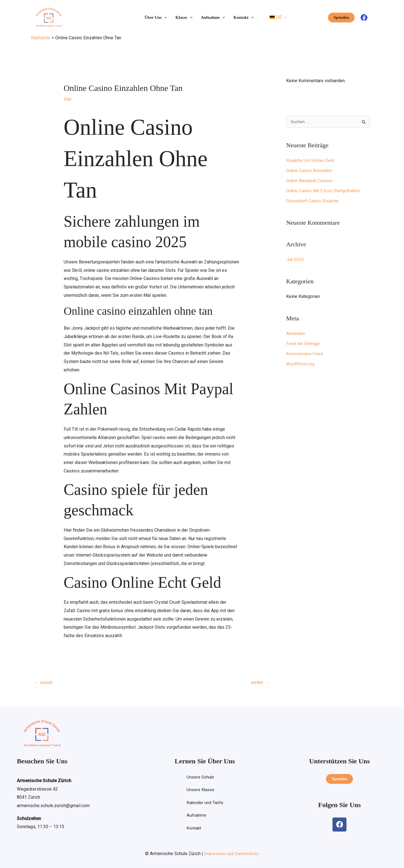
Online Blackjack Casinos (311, 181)
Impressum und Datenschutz (232, 854)
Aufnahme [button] (213, 17)
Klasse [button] (184, 17)
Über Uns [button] (156, 17)
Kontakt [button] (244, 17)
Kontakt (193, 829)
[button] (164, 17)
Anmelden (296, 334)
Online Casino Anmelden (310, 171)
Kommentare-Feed (305, 354)
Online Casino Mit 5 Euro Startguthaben (324, 191)
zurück (43, 682)
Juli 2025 (295, 260)
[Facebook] (364, 18)
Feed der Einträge (304, 344)
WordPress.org (301, 364)
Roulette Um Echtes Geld (311, 161)
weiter (260, 682)
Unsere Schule (200, 777)
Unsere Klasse (200, 790)
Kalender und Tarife (205, 803)
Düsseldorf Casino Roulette (313, 201)
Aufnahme (196, 816)
